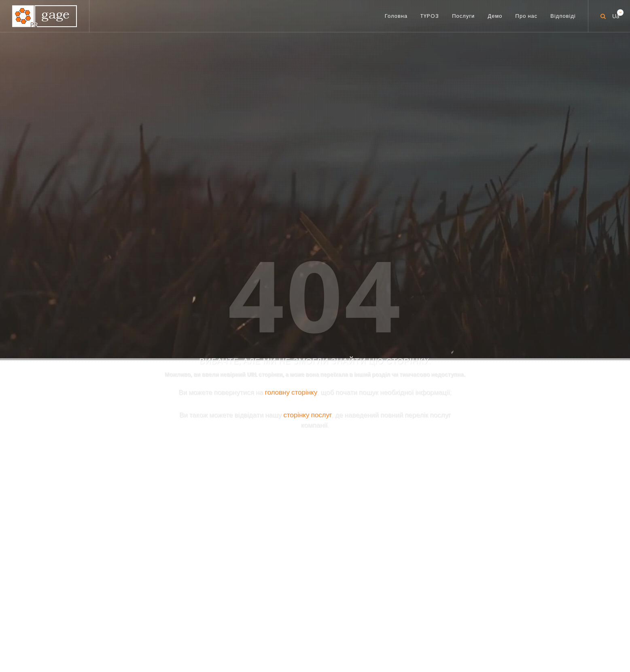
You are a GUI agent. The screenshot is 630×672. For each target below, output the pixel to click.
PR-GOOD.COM (372, 433)
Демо (328, 637)
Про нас (358, 637)
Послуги (296, 637)
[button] (475, 601)
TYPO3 (264, 637)
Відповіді (394, 637)
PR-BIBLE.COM (370, 393)
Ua (615, 13)
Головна (231, 637)
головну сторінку (291, 202)
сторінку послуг (308, 224)
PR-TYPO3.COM (372, 348)
